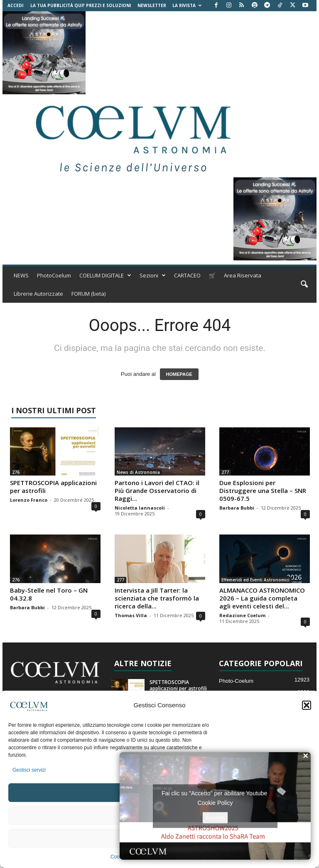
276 (16, 472)
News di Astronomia (138, 472)
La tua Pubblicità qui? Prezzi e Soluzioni (81, 5)
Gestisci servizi (29, 770)
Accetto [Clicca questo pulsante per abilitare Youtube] (215, 817)
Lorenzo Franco (29, 500)
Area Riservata (243, 275)
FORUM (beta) (88, 294)
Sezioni (153, 275)
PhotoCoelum (54, 275)
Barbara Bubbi (237, 508)
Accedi (15, 5)
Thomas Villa (131, 615)
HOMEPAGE (179, 374)
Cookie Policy (215, 802)
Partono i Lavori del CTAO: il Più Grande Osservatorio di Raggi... (157, 490)
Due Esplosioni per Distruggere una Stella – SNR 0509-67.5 (263, 490)
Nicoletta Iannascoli (140, 508)
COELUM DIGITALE (105, 275)
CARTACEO (187, 275)
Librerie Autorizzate (38, 294)
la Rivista (187, 5)
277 (225, 472)
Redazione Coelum (242, 615)
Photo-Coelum (236, 681)
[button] (307, 705)
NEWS (21, 275)
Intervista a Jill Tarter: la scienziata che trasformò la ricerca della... (157, 598)
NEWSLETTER (152, 5)
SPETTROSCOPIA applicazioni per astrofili (53, 487)
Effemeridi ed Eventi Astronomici (255, 580)
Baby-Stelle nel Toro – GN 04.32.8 (49, 594)
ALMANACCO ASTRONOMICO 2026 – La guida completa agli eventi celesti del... (262, 598)
